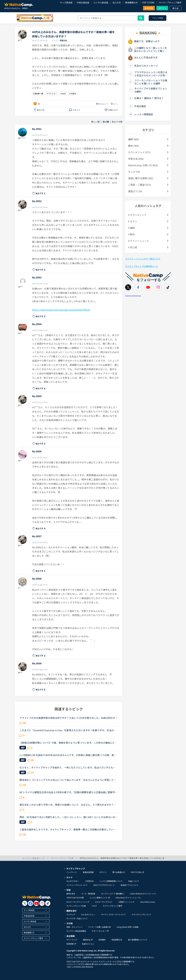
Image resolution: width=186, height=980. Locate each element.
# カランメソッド (137, 215)
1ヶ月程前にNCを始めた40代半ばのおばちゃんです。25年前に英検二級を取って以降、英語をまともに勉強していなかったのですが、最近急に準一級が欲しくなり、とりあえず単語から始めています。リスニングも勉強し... (68, 755)
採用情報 (71, 944)
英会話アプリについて (129, 885)
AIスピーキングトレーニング (78, 902)
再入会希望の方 (119, 872)
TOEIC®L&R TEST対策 (75, 898)
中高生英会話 (83, 3)
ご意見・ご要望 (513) (139, 185)
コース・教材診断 (88, 894)
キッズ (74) (134, 172)
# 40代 (63, 94)
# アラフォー (52, 94)
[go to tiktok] (48, 903)
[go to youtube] (36, 903)
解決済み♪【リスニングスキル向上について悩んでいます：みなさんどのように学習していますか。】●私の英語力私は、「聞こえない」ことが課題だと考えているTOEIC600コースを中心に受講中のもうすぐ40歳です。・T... (68, 780)
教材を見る (71, 894)
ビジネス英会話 (101, 3)
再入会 (176, 8)
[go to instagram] (42, 903)
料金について (134, 881)
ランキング (71, 914)
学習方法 (63, 40)
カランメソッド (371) (139, 152)
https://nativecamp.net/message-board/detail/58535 (61, 310)
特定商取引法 (117, 940)
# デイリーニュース (138, 241)
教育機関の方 (131, 3)
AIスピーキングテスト (104, 902)
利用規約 (102, 940)
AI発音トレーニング (126, 902)
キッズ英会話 (66, 3)
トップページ (72, 872)
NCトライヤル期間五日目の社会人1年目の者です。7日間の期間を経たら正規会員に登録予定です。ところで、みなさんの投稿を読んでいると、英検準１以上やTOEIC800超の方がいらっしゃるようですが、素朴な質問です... (68, 792)
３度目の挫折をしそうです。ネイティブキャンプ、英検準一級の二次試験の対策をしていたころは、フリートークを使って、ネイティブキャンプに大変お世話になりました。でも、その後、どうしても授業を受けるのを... (68, 829)
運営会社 (88, 940)
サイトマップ (72, 940)
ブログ (94, 906)
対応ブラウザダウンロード (104, 885)
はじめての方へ (73, 881)
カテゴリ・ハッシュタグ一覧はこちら (143, 259)
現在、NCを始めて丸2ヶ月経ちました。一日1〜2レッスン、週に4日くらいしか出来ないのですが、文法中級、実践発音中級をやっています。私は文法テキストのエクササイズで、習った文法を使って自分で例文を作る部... (68, 817)
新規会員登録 (88, 872)
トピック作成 (158, 18)
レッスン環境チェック (100, 898)
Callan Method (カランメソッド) (143, 894)
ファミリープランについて (77, 885)
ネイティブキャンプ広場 (76, 906)
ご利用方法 (89, 881)
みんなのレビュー (88, 914)
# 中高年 (73, 94)
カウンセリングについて (141, 914)
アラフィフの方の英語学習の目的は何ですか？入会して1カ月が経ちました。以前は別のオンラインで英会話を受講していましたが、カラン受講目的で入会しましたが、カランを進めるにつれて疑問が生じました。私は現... (68, 718)
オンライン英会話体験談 (76, 931)
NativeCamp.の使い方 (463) (143, 165)
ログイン (162, 8)
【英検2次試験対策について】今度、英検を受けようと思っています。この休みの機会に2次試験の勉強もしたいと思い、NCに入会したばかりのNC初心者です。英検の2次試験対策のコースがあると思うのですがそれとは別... (68, 743)
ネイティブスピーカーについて (114, 914)
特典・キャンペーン (74, 927)
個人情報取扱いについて (138, 940)
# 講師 (131, 228)
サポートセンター (100, 931)
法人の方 (117, 3)
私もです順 (117, 122)
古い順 (106, 122)
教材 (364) (134, 146)
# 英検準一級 (38, 94)
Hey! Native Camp (148, 902)
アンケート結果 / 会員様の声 (99, 927)
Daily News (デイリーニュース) (128, 898)
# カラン (133, 221)
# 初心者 (133, 247)
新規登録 (149, 8)
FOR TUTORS (148, 3)
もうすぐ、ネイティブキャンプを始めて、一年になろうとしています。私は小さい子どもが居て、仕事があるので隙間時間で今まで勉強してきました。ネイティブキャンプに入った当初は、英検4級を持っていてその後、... (68, 767)
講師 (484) (134, 139)
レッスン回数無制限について (111, 881)
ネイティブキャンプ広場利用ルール (142, 266)
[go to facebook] (30, 903)
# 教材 (131, 234)
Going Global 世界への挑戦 (128, 927)
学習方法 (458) (136, 159)
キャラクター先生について (77, 918)
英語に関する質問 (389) (141, 178)
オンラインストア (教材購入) (113, 894)
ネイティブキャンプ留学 (170, 3)
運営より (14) (135, 191)
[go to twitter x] (25, 903)
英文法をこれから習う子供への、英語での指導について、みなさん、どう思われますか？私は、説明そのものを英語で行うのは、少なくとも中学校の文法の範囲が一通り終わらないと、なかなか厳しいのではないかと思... (68, 805)
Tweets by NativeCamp (133, 296)
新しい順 (96, 122)
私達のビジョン (88, 944)
